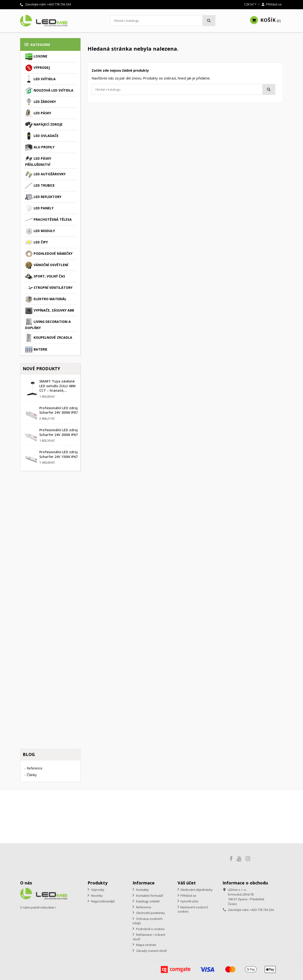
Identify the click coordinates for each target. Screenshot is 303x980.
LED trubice (40, 186)
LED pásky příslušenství (38, 161)
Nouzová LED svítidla (49, 91)
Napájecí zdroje (44, 125)
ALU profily (40, 147)
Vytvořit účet (189, 901)
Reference (35, 768)
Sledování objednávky (196, 890)
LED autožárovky (45, 174)
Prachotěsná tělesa (48, 220)
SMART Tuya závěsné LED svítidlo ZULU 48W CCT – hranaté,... (57, 386)
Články (32, 775)
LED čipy (36, 242)
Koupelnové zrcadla (49, 338)
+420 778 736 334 (59, 4)
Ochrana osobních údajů (148, 921)
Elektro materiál (46, 299)
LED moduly (40, 231)
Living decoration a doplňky (48, 324)
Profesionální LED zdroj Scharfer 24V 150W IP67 (58, 454)
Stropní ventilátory (49, 288)
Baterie (36, 350)
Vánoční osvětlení (47, 265)
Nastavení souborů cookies (193, 909)
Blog (29, 754)
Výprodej (38, 68)
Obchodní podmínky (150, 913)
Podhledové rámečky (49, 254)
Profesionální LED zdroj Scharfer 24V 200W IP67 (58, 432)
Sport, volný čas (45, 277)
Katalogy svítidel (147, 901)
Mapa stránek (146, 945)
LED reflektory (43, 197)
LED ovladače (42, 136)
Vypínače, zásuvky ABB (50, 311)
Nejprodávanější (102, 901)
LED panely (39, 208)
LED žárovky (40, 102)
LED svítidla (40, 79)
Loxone (36, 57)
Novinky (97, 896)
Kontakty (142, 890)
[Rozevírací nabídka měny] (251, 4)
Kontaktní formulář (149, 896)
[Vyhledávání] (163, 21)
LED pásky (38, 113)
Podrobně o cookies (150, 929)
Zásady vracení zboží (151, 951)
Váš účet (187, 883)
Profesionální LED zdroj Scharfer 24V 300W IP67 (58, 410)
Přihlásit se (188, 896)
